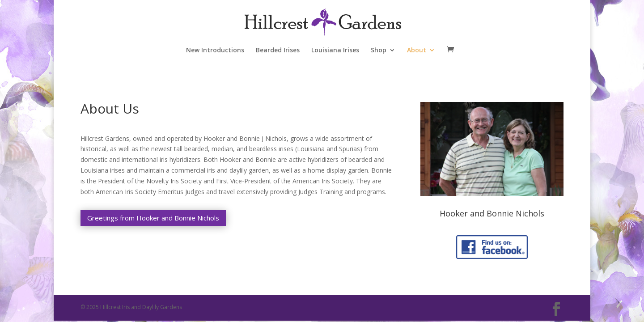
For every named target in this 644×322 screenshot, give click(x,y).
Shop (379, 51)
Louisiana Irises (335, 51)
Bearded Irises (278, 51)
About (417, 51)
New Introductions (215, 51)
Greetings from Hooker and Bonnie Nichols (153, 218)
